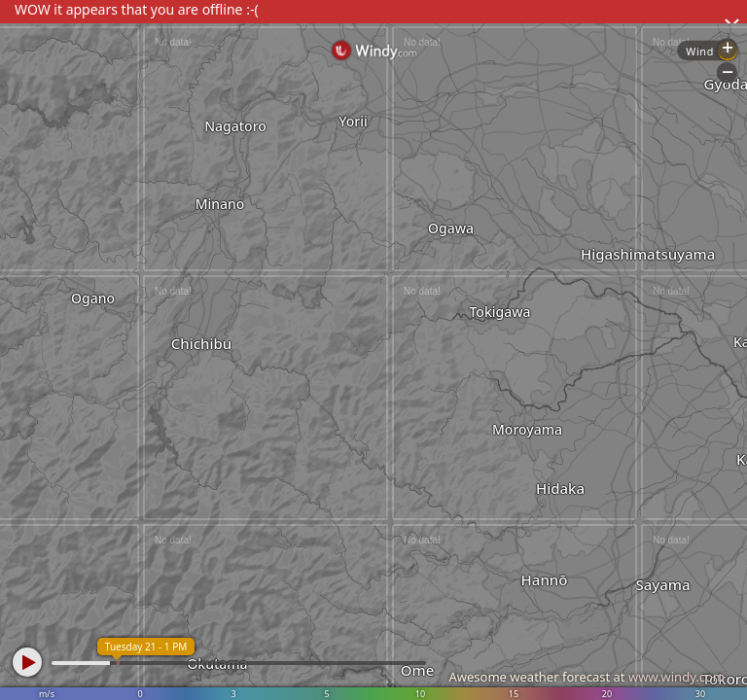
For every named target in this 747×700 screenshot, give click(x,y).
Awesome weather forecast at (587, 677)
